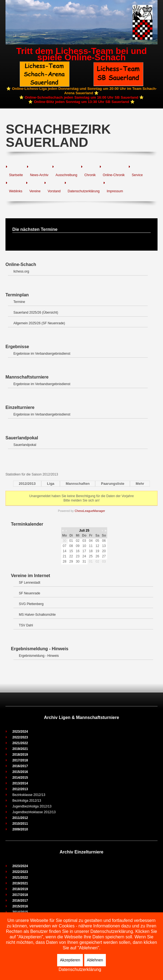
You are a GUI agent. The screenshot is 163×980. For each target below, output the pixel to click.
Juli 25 (84, 531)
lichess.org (21, 271)
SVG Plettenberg (31, 604)
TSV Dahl (26, 625)
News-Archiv (39, 175)
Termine (19, 302)
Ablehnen (95, 960)
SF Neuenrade (30, 593)
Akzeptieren (70, 960)
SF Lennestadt (30, 583)
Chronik (90, 175)
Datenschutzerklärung (84, 191)
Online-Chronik (114, 175)
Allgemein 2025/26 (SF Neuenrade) (39, 323)
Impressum (115, 191)
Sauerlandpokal (25, 445)
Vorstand (54, 191)
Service (137, 175)
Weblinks (16, 191)
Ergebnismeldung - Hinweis (39, 656)
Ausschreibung (66, 175)
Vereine (35, 191)
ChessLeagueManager (90, 511)
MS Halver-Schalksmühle (37, 615)
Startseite (16, 175)
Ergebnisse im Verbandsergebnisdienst (42, 354)
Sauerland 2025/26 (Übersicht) (36, 313)
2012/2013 (27, 484)
